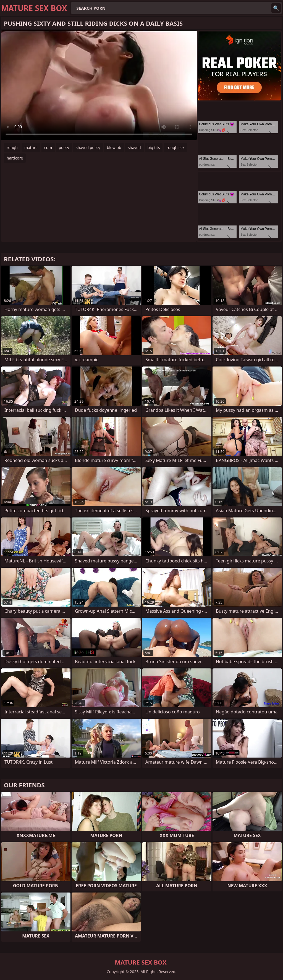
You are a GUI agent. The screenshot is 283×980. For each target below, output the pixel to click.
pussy (64, 148)
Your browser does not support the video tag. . (99, 85)
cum (48, 148)
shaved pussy (88, 148)
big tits (154, 148)
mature (31, 148)
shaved (134, 148)
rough (12, 148)
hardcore (15, 158)
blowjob (114, 148)
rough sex (175, 148)
